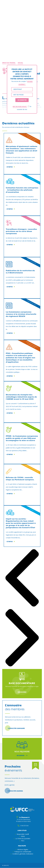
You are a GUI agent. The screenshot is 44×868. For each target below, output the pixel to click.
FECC (23, 841)
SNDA (23, 836)
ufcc (8, 865)
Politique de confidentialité (23, 852)
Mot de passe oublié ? (20, 107)
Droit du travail (9, 63)
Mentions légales (23, 849)
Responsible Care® (23, 834)
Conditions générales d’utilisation (23, 854)
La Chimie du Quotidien (23, 839)
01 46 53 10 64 (23, 826)
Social (20, 63)
